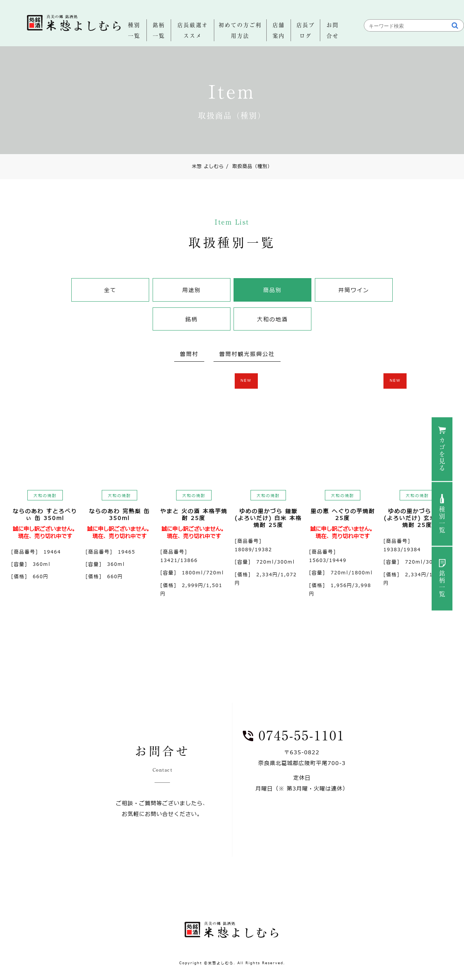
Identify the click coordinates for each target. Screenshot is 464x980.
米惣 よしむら (208, 166)
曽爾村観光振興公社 (247, 354)
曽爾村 (189, 354)
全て (110, 290)
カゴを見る (442, 455)
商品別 (272, 290)
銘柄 (192, 320)
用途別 (192, 290)
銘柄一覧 (442, 584)
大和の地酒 (272, 320)
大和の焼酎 (45, 496)
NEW (246, 380)
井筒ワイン (354, 290)
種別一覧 (442, 520)
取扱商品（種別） (249, 166)
